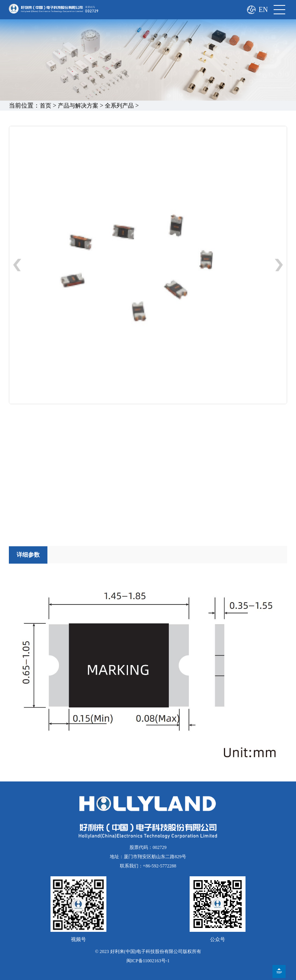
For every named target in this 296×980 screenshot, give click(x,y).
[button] (279, 266)
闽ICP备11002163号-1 (148, 961)
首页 (45, 106)
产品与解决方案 (78, 106)
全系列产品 (119, 106)
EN (263, 10)
